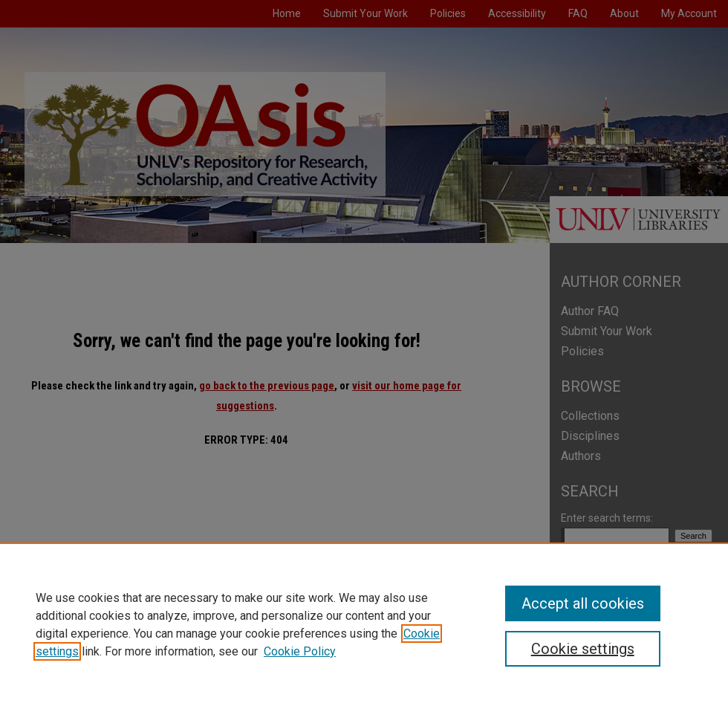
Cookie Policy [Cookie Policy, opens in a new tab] (300, 651)
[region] (364, 624)
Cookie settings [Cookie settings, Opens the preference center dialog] (583, 649)
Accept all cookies (583, 603)
